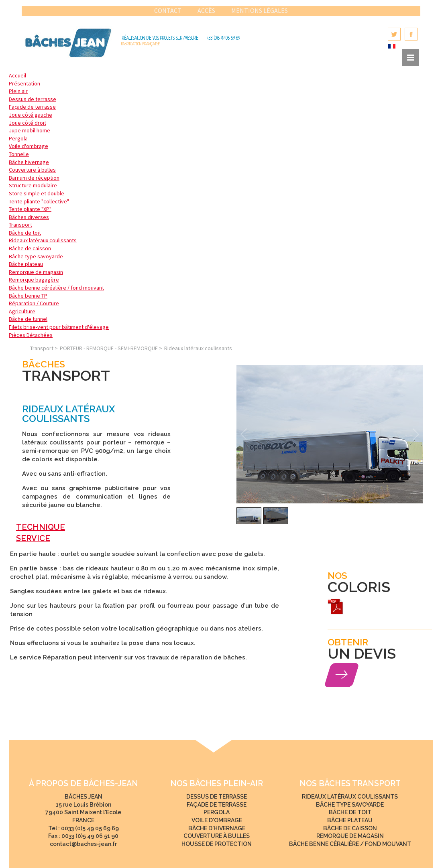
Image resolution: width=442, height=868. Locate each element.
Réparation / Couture (34, 303)
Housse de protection (217, 844)
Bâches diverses (29, 217)
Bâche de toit (25, 233)
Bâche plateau (26, 264)
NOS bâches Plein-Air (217, 784)
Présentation (24, 83)
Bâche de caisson (30, 248)
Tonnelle (19, 154)
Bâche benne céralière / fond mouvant (350, 844)
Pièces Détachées (31, 335)
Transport (20, 225)
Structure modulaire (33, 185)
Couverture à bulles (32, 170)
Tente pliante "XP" (30, 209)
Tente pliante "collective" (39, 201)
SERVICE (33, 538)
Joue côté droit (27, 123)
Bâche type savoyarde (36, 256)
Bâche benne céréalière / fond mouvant (56, 288)
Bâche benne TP (28, 296)
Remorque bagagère (34, 280)
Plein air (18, 91)
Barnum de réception (34, 178)
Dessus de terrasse (33, 99)
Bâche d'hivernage (217, 828)
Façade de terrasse (32, 107)
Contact (168, 10)
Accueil (17, 75)
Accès (206, 10)
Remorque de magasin (36, 272)
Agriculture (22, 311)
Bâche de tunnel (28, 319)
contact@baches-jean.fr (83, 844)
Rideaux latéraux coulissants (43, 240)
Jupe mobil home (30, 130)
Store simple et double (37, 193)
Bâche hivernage (29, 162)
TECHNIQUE (41, 527)
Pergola (18, 138)
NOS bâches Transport (350, 784)
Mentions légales (260, 10)
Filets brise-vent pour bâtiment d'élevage (59, 327)
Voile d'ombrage (29, 146)
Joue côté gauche (31, 115)
